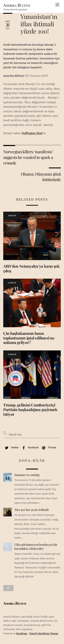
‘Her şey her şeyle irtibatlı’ (32, 510)
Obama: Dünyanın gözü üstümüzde (41, 177)
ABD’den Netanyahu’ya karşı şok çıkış (31, 268)
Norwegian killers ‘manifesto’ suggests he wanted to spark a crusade (28, 157)
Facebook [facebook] (30, 447)
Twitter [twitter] (11, 447)
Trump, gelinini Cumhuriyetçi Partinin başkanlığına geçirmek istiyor (30, 410)
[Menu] (57, 5)
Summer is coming (27, 475)
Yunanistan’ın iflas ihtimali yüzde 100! (39, 24)
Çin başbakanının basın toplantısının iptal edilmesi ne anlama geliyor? (29, 338)
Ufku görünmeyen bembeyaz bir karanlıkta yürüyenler (36, 547)
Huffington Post (32, 133)
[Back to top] (8, 588)
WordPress (22, 634)
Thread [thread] (48, 447)
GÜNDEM (12, 216)
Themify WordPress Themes (44, 634)
